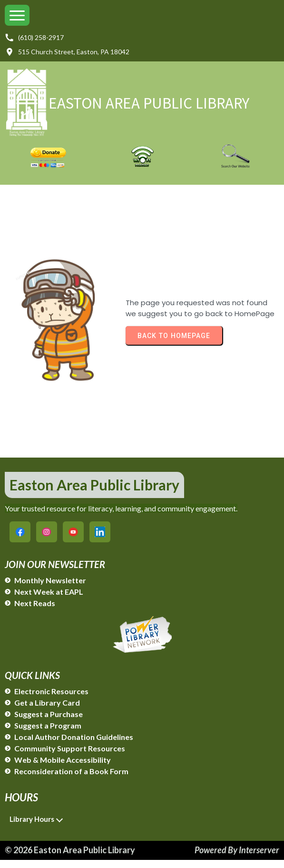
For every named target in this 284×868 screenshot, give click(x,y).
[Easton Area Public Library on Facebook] (20, 540)
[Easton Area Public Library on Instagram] (47, 540)
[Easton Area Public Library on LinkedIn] (100, 540)
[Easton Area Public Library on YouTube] (73, 540)
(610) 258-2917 (34, 38)
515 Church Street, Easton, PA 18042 (67, 52)
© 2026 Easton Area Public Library (70, 858)
